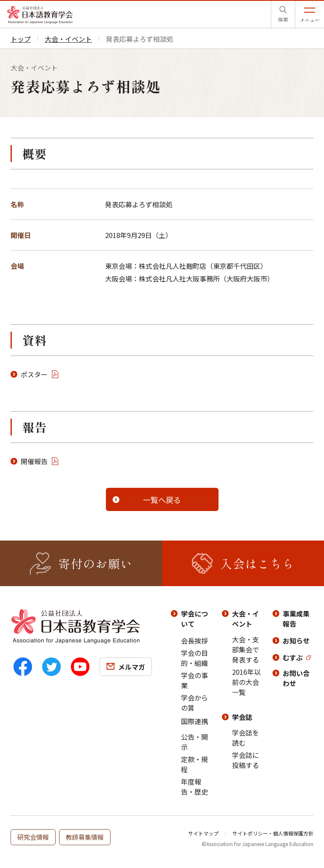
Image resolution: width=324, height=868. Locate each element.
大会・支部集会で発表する (246, 649)
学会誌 (242, 717)
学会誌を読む (246, 738)
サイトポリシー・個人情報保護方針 (273, 833)
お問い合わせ (296, 678)
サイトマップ (203, 833)
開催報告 (34, 461)
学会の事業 (194, 680)
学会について (194, 619)
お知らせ (296, 641)
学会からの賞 (194, 703)
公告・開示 (194, 742)
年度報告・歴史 (194, 787)
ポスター (34, 374)
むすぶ (293, 657)
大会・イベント (246, 619)
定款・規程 (194, 764)
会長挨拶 (194, 641)
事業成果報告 (296, 619)
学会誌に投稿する (246, 760)
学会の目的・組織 (194, 658)
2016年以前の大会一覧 (246, 682)
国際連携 (194, 721)
